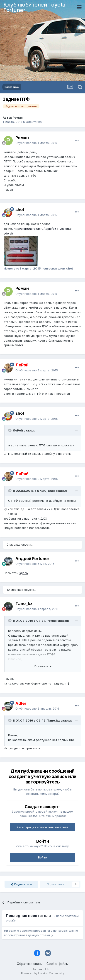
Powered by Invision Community (43, 973)
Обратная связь (29, 964)
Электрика (34, 122)
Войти (43, 857)
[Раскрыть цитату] (10, 430)
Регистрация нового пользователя (42, 827)
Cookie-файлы (57, 964)
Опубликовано (36, 143)
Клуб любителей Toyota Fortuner (34, 7)
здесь (24, 573)
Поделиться (21, 884)
